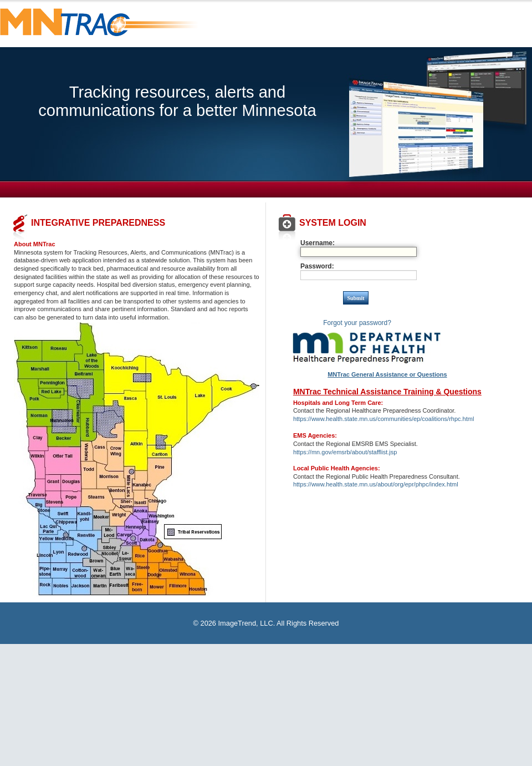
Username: (318, 243)
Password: (317, 266)
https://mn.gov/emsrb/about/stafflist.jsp (345, 452)
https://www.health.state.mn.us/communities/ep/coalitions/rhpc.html (383, 419)
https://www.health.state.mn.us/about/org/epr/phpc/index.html (376, 484)
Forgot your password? (357, 323)
